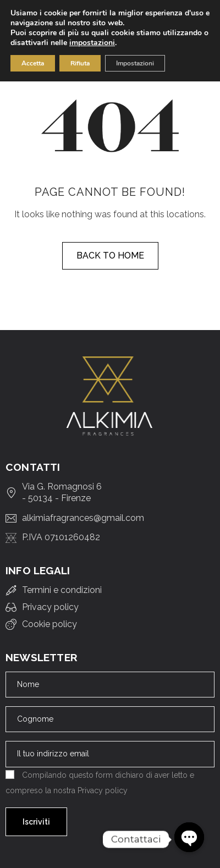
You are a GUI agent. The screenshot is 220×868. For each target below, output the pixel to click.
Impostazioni (135, 63)
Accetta (33, 63)
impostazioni (92, 43)
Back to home (110, 256)
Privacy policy (103, 790)
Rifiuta (80, 63)
